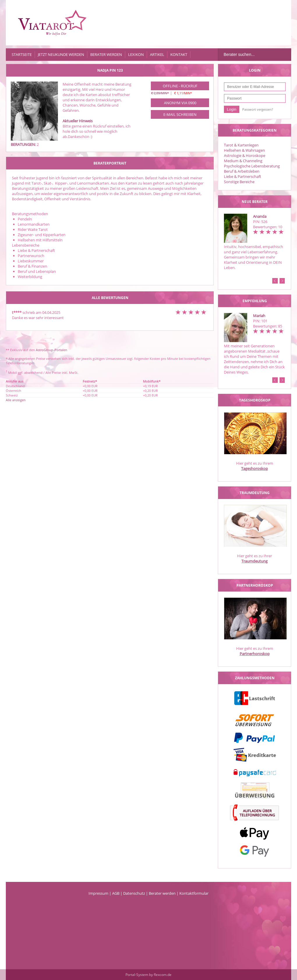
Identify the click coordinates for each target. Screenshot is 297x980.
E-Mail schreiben (180, 114)
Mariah (259, 316)
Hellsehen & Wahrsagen (244, 150)
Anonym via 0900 (180, 103)
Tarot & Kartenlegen (241, 145)
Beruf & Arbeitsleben (242, 171)
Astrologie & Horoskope (245, 155)
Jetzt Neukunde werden (61, 54)
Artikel (157, 54)
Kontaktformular (194, 893)
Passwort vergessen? (258, 109)
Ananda (260, 216)
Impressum (98, 893)
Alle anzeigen (16, 400)
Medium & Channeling (243, 161)
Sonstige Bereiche (239, 182)
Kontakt (179, 54)
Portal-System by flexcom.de (148, 975)
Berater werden (106, 54)
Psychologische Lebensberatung (252, 166)
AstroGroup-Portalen (52, 350)
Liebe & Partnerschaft (243, 176)
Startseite (22, 54)
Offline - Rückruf (180, 86)
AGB (116, 893)
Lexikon (136, 54)
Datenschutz (134, 893)
